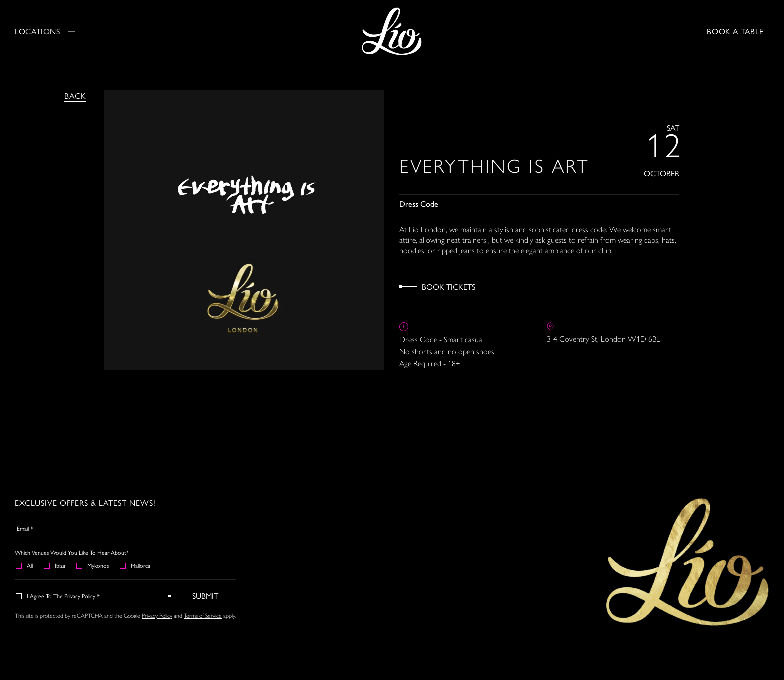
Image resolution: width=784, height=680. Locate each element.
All (25, 565)
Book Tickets (449, 287)
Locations (45, 31)
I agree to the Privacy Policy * (58, 596)
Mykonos (93, 565)
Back (75, 96)
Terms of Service (203, 616)
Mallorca (136, 565)
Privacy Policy (157, 616)
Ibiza (55, 565)
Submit (205, 595)
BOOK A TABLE (735, 31)
